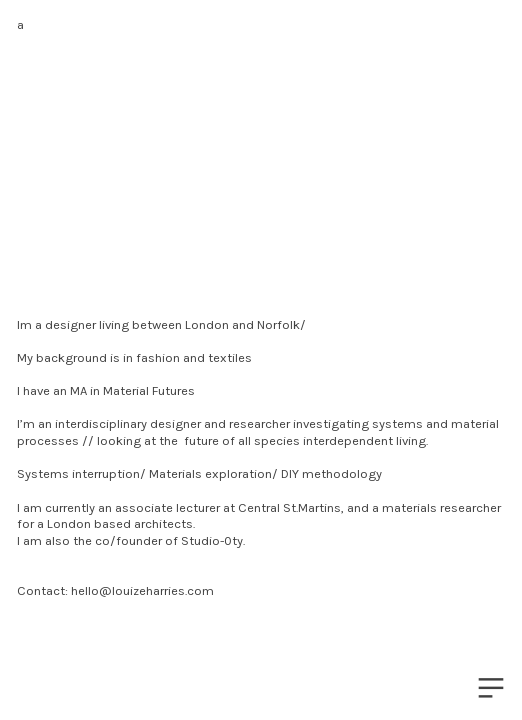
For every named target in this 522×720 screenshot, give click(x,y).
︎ (491, 688)
